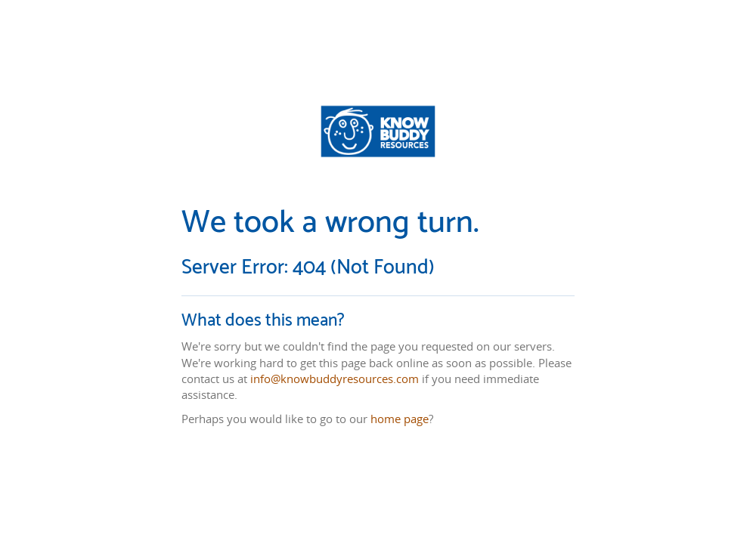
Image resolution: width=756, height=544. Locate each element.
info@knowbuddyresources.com (335, 379)
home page (400, 419)
